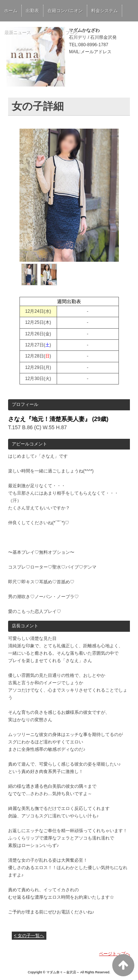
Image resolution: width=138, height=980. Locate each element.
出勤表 (32, 11)
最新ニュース (17, 32)
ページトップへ (114, 954)
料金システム (105, 11)
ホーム (11, 11)
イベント (48, 32)
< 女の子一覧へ (29, 936)
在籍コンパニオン (65, 11)
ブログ (72, 32)
